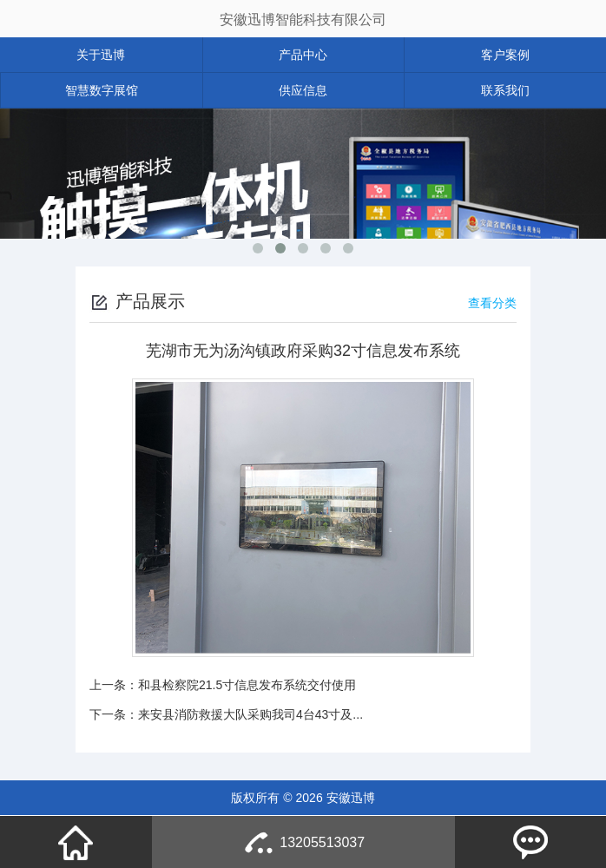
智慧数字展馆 (102, 90)
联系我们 (505, 90)
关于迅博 (101, 55)
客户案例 (505, 55)
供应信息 (303, 90)
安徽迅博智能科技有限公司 (303, 20)
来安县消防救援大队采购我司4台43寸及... (250, 714)
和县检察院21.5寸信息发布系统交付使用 (247, 685)
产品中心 (303, 55)
